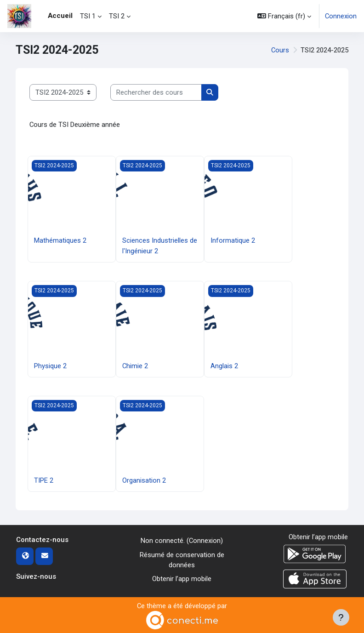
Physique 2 (50, 366)
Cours (280, 50)
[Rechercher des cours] (156, 92)
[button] (284, 16)
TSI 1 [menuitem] (88, 16)
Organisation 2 (144, 480)
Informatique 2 (233, 240)
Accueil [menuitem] (60, 16)
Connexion (341, 16)
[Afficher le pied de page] (341, 617)
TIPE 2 (44, 480)
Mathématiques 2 (60, 240)
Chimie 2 (135, 366)
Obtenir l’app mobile (182, 579)
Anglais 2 (224, 366)
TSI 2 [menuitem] (117, 16)
